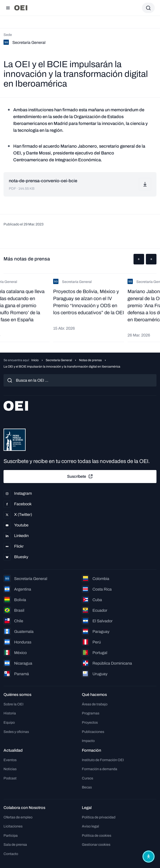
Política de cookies (97, 835)
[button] (139, 259)
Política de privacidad (99, 817)
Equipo (9, 722)
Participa (11, 835)
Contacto (11, 854)
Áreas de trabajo (95, 704)
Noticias (10, 769)
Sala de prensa (15, 845)
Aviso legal (90, 826)
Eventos (10, 760)
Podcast (10, 778)
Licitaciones (13, 826)
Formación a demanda (100, 769)
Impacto (88, 741)
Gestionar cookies (96, 845)
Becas (87, 787)
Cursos (88, 778)
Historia (10, 713)
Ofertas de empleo (18, 817)
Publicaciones (93, 732)
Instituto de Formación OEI (103, 760)
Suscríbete (80, 476)
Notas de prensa (90, 360)
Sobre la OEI (13, 704)
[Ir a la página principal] (21, 8)
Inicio (35, 360)
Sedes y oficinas (16, 732)
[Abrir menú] (8, 8)
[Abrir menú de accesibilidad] (149, 857)
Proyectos (90, 722)
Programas (91, 713)
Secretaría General (59, 360)
